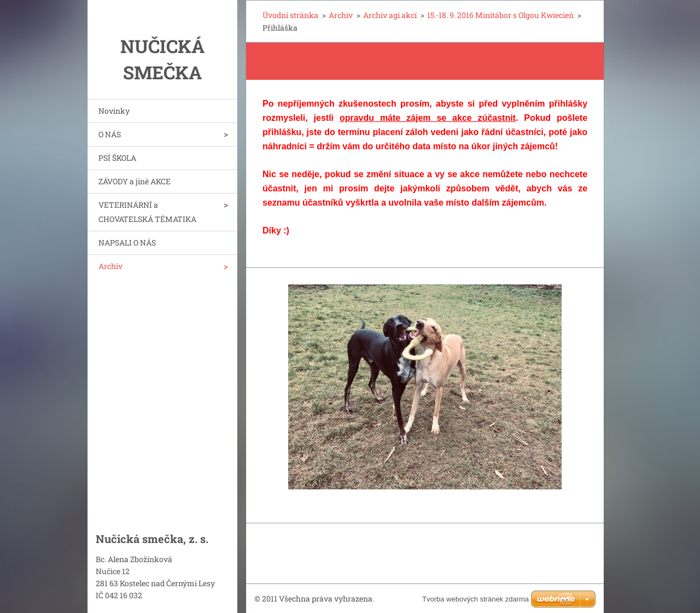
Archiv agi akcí (390, 15)
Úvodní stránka (290, 15)
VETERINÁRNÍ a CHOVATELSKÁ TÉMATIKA (147, 212)
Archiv (110, 266)
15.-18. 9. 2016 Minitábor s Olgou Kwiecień (500, 15)
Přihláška (308, 61)
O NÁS (110, 134)
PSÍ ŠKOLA (117, 158)
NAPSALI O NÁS (127, 243)
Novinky (114, 111)
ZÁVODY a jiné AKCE (135, 181)
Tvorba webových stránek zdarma (476, 599)
